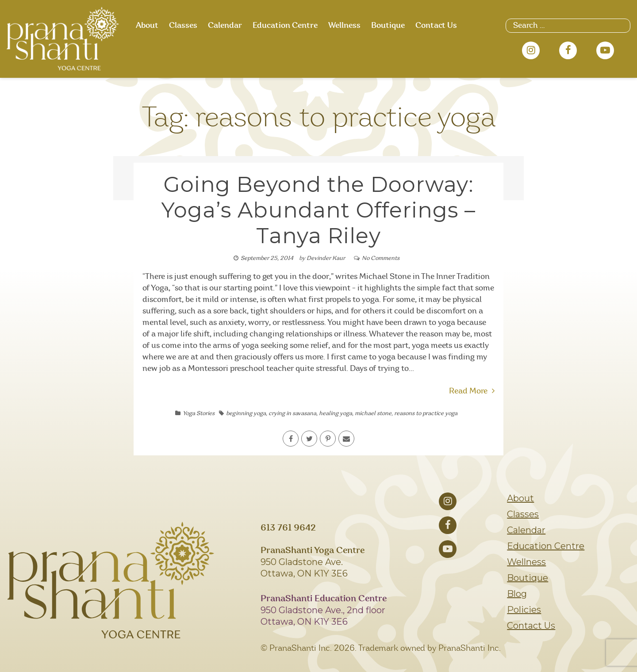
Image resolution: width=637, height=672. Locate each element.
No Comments (381, 258)
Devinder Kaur (326, 258)
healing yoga (336, 414)
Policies (524, 610)
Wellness (344, 26)
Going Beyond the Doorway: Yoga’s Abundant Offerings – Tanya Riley (318, 210)
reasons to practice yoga (426, 414)
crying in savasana (292, 414)
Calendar (225, 26)
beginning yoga (246, 414)
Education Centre (285, 26)
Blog (517, 594)
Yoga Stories (199, 414)
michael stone (373, 414)
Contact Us (436, 26)
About (147, 26)
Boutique (388, 26)
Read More (472, 391)
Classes (183, 26)
